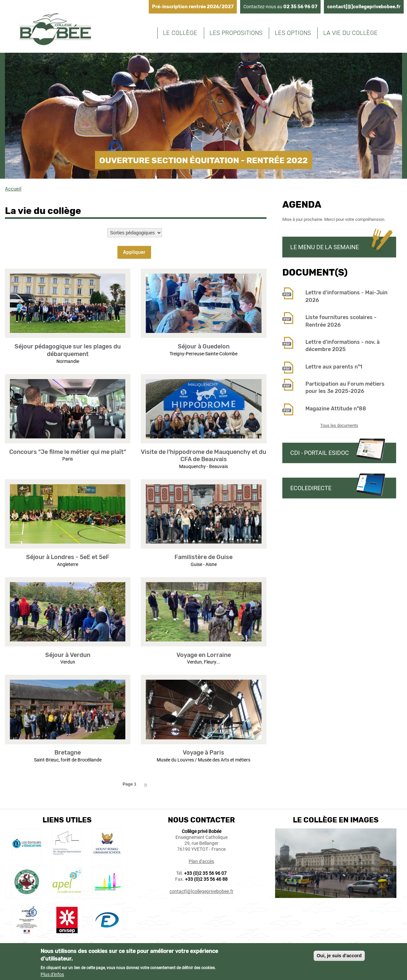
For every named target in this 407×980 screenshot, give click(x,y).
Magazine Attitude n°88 (336, 409)
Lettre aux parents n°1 (334, 367)
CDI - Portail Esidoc (320, 453)
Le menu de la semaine (325, 247)
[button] (68, 336)
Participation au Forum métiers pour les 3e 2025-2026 (345, 387)
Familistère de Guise (203, 557)
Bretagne (68, 753)
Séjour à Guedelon (204, 346)
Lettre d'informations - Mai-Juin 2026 (346, 296)
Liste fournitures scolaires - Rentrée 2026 (341, 321)
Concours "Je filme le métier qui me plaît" (68, 452)
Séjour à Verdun (68, 655)
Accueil (13, 189)
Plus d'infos (52, 976)
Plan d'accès (201, 861)
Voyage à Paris (203, 753)
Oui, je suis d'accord (339, 957)
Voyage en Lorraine (204, 655)
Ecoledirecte (311, 488)
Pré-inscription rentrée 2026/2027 (193, 7)
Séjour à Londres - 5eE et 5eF (68, 557)
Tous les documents (339, 425)
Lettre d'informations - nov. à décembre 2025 (343, 346)
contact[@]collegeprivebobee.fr (364, 7)
